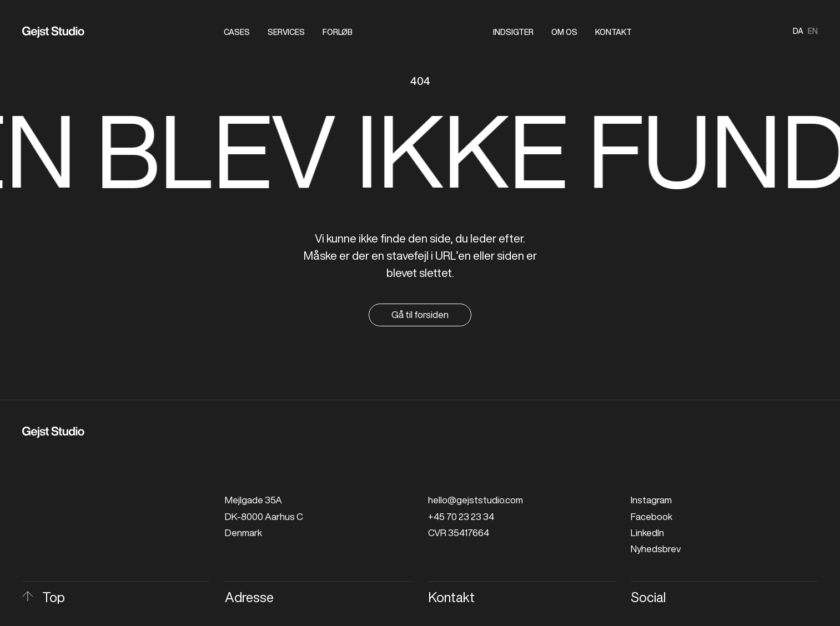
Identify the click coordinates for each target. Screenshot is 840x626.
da (798, 31)
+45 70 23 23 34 (461, 516)
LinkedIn (647, 532)
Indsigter (513, 32)
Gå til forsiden (420, 314)
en (813, 31)
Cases (237, 32)
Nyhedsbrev (656, 549)
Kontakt (613, 32)
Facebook (652, 516)
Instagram (651, 500)
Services (286, 32)
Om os (564, 32)
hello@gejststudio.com (476, 500)
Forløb (338, 32)
